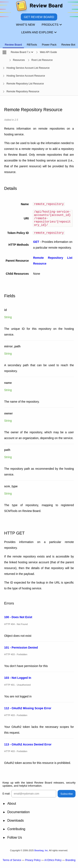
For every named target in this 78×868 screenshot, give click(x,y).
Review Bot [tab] (68, 45)
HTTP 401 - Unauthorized (17, 689)
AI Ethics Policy (53, 864)
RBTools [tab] (32, 45)
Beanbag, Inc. (41, 854)
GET (36, 246)
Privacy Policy (33, 864)
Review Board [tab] (13, 45)
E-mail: (6, 798)
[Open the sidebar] (4, 53)
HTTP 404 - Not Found (16, 628)
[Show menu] (32, 52)
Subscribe (66, 798)
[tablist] (39, 42)
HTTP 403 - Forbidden (16, 658)
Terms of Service (12, 864)
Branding (71, 864)
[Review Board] (39, 7)
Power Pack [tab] (49, 45)
